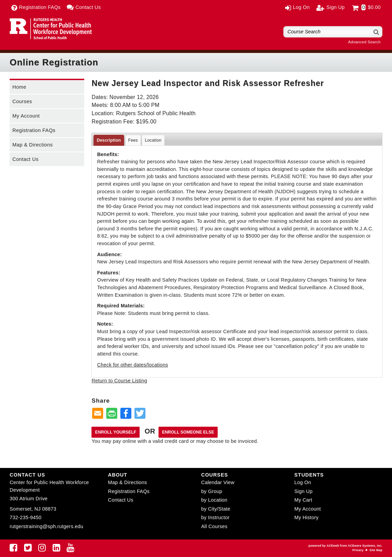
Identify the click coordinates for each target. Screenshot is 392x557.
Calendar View (218, 482)
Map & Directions (33, 145)
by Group (212, 491)
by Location (214, 500)
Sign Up (303, 491)
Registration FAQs (34, 130)
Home (19, 87)
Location (153, 140)
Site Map (376, 550)
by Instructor (215, 517)
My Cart (303, 500)
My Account (26, 116)
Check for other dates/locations (132, 365)
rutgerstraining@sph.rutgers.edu (46, 526)
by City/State (216, 509)
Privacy (358, 550)
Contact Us (25, 159)
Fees (133, 140)
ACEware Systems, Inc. (365, 546)
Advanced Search (364, 42)
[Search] (377, 32)
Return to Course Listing (119, 381)
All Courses (214, 526)
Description (109, 140)
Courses (22, 101)
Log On (303, 482)
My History (306, 517)
